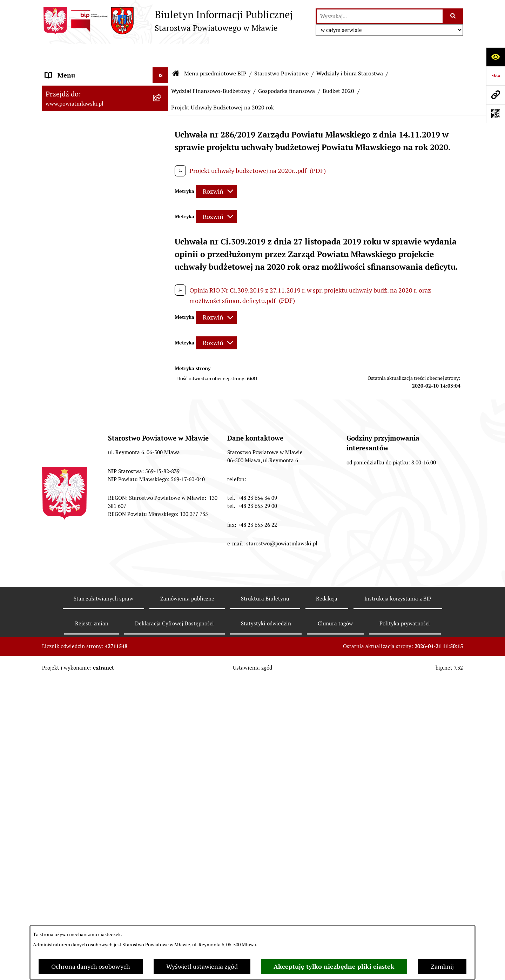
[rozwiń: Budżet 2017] (162, 886)
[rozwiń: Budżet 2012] (162, 635)
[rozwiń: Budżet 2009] (162, 544)
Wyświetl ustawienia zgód (202, 966)
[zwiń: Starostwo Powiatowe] (162, 201)
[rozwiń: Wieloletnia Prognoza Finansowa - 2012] (162, 656)
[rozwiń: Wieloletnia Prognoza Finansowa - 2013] (162, 706)
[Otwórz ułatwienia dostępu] (496, 57)
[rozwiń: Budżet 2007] (162, 504)
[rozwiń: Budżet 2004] (162, 443)
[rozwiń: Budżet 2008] (162, 524)
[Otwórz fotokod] (496, 114)
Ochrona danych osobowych (91, 966)
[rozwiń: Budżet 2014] (162, 736)
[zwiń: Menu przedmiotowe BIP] (162, 70)
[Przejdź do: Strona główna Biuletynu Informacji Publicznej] (176, 53)
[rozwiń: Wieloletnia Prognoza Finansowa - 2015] (162, 806)
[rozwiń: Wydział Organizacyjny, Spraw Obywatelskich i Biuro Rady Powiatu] (162, 313)
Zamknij (442, 966)
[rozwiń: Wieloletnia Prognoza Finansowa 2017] (162, 906)
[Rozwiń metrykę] (216, 170)
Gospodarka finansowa (287, 70)
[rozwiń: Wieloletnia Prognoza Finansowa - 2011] (162, 605)
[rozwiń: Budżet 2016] (162, 836)
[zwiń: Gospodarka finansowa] (162, 402)
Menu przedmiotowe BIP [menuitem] (80, 70)
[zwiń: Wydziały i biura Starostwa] (162, 292)
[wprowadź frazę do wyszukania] (380, 16)
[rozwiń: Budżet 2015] (162, 786)
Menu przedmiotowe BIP (215, 52)
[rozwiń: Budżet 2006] (162, 483)
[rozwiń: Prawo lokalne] (162, 110)
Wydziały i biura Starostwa (350, 52)
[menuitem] (105, 90)
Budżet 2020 (338, 70)
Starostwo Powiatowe (281, 52)
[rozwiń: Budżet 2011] (162, 585)
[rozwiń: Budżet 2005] (162, 463)
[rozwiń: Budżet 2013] (162, 685)
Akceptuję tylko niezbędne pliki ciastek (334, 966)
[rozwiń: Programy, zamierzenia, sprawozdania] (162, 131)
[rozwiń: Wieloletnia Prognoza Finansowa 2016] (162, 856)
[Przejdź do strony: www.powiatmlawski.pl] (496, 95)
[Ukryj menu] (160, 54)
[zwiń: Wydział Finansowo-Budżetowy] (162, 372)
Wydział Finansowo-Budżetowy (211, 70)
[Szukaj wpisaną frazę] (453, 16)
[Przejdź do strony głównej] (167, 21)
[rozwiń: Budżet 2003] (162, 422)
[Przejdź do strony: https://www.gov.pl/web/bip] (496, 76)
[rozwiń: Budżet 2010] (162, 565)
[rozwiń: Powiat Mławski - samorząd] (162, 181)
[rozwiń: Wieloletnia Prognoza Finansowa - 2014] (162, 756)
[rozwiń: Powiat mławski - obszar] (162, 161)
